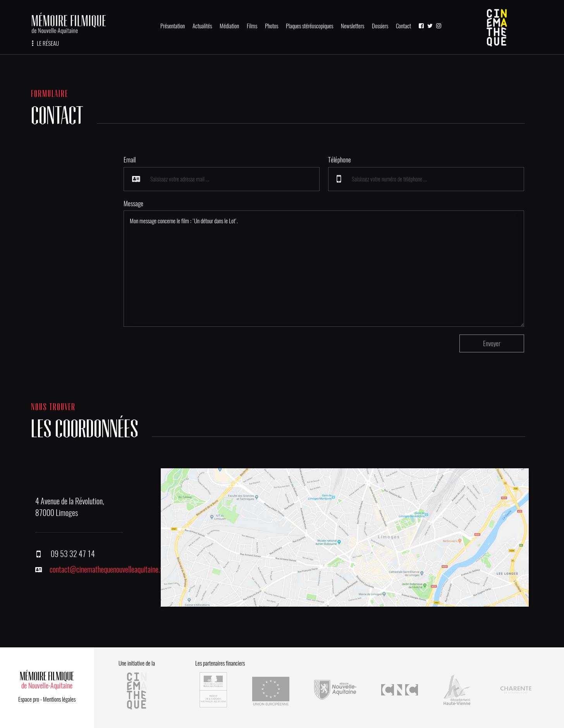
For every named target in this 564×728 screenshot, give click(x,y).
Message (133, 204)
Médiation (229, 26)
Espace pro (29, 699)
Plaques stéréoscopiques (310, 26)
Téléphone (340, 160)
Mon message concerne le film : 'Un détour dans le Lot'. (324, 269)
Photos (272, 26)
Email (130, 160)
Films (252, 26)
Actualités (202, 26)
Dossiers (380, 26)
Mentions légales (59, 699)
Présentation (173, 26)
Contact (403, 26)
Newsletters (352, 26)
